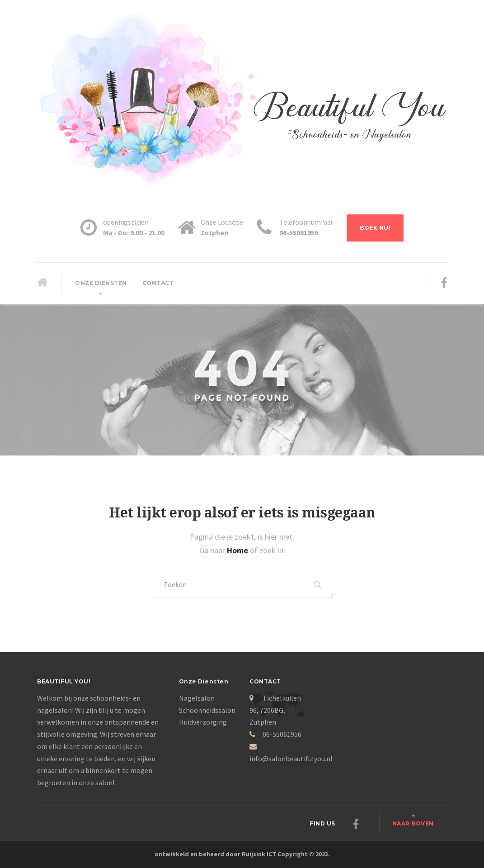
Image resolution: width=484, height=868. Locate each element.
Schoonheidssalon (207, 710)
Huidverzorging (203, 722)
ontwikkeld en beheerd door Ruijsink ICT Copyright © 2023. (242, 854)
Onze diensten (101, 283)
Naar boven (413, 823)
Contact (158, 283)
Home (238, 550)
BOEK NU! (375, 228)
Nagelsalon (197, 698)
